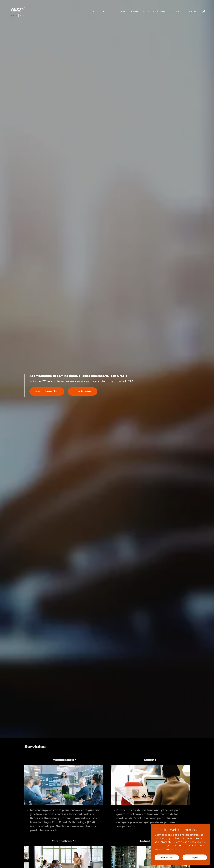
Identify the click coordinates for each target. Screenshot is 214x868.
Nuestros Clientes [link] (154, 12)
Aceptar (195, 857)
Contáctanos (83, 391)
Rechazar (167, 857)
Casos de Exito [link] (128, 12)
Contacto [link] (177, 12)
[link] (17, 11)
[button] (192, 12)
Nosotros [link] (108, 12)
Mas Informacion (47, 391)
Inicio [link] (93, 12)
